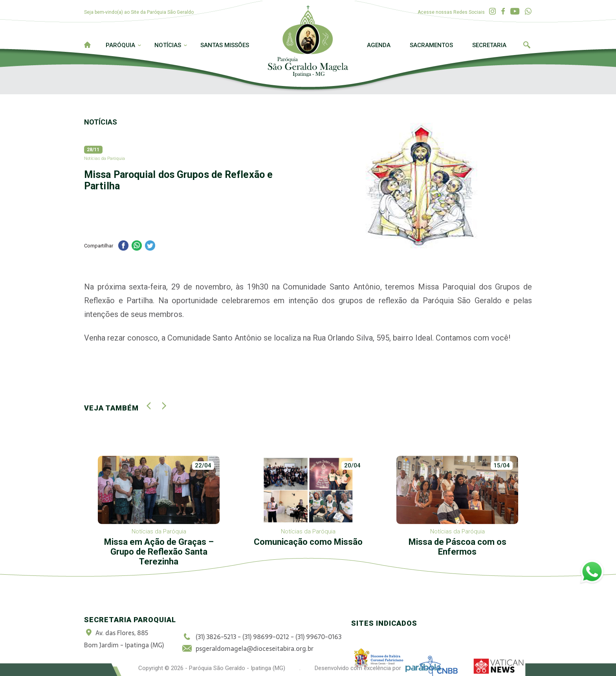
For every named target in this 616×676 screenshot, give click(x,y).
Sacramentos (431, 45)
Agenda (379, 45)
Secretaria (489, 45)
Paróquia (120, 45)
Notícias (168, 45)
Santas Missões (225, 45)
